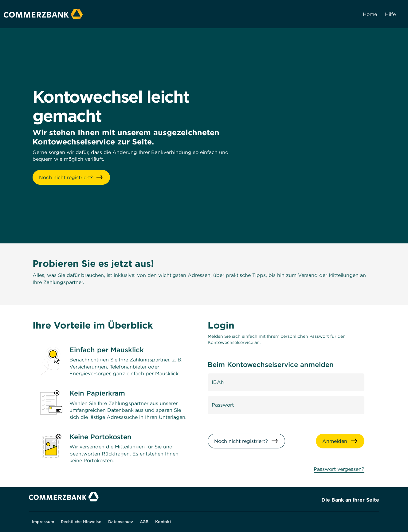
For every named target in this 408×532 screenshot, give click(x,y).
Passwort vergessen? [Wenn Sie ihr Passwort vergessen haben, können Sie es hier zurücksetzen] (339, 469)
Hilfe (390, 14)
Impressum (43, 522)
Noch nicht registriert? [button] (66, 177)
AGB (144, 522)
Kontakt (163, 522)
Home (370, 14)
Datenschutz (121, 522)
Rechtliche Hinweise (81, 522)
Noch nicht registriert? (241, 441)
